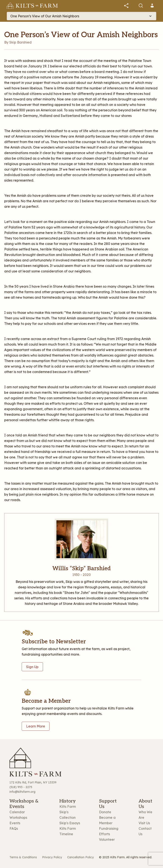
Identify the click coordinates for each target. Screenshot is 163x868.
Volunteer (107, 839)
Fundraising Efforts (109, 831)
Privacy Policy (52, 857)
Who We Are (145, 815)
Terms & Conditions (23, 857)
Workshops (18, 817)
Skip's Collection (67, 815)
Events (15, 823)
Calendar (17, 812)
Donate (105, 812)
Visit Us (144, 823)
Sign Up (32, 667)
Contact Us (145, 831)
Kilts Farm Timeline (68, 831)
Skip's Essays (70, 823)
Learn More (36, 726)
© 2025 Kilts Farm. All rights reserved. (126, 857)
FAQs (14, 828)
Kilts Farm (68, 806)
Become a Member (107, 820)
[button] (126, 6)
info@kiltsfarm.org (22, 792)
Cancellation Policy (80, 857)
